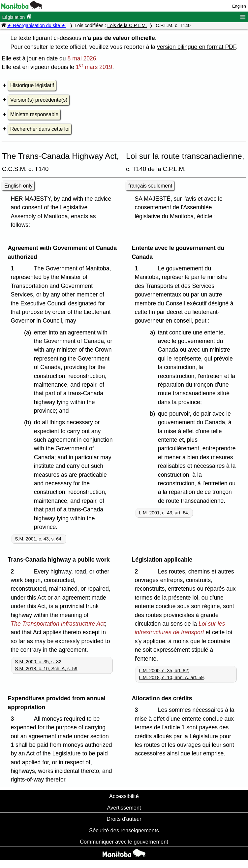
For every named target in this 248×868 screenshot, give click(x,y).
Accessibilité (124, 796)
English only (18, 186)
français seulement (150, 186)
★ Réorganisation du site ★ (36, 25)
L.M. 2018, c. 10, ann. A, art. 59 (171, 677)
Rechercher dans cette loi (40, 129)
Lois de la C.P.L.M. (127, 25)
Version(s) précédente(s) (39, 100)
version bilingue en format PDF (197, 47)
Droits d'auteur (124, 819)
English (239, 6)
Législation (17, 17)
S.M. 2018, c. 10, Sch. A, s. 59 (46, 669)
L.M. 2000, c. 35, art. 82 (163, 671)
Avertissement (124, 808)
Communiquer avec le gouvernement (124, 842)
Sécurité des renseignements (124, 830)
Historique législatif (32, 85)
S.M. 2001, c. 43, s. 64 (38, 539)
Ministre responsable (34, 114)
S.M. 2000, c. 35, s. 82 (38, 662)
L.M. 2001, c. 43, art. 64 (163, 513)
